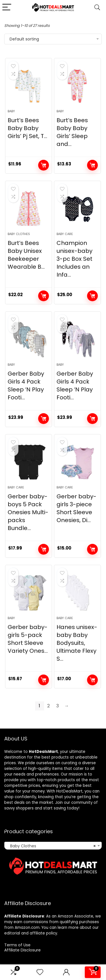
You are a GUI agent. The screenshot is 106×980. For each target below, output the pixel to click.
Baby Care (65, 234)
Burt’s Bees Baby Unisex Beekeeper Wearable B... (26, 255)
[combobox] (53, 846)
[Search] (97, 7)
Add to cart (44, 165)
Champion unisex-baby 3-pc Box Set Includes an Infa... (74, 259)
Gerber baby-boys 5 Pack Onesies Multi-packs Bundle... (28, 512)
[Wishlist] (40, 972)
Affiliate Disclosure (22, 950)
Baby (11, 111)
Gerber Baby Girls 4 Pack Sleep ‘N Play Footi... (26, 385)
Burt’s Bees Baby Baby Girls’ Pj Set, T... (27, 128)
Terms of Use (17, 945)
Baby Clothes (19, 234)
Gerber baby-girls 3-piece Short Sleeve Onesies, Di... (76, 508)
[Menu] (7, 7)
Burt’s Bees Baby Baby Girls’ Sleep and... (72, 132)
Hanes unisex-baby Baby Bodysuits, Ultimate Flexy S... (77, 643)
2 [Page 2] (48, 706)
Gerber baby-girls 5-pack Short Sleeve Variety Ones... (28, 639)
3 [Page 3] (58, 706)
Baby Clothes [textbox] (51, 846)
